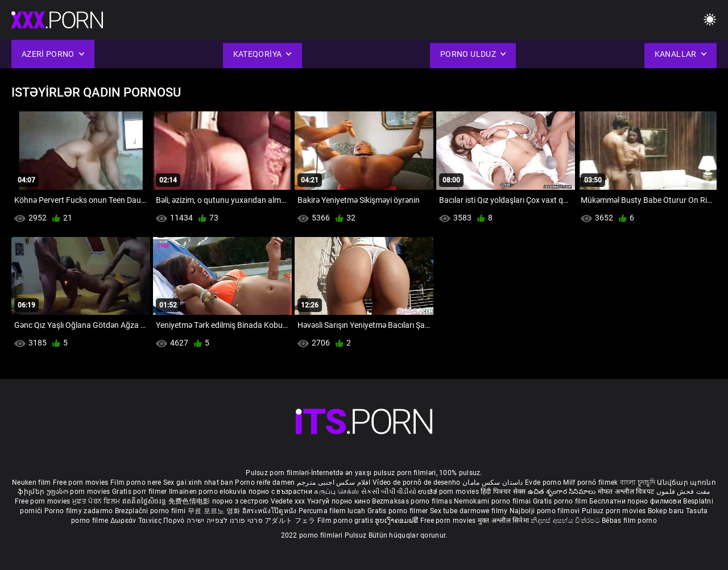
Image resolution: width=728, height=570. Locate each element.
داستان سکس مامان (493, 482)
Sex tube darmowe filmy (469, 511)
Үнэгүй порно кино (340, 501)
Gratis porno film (561, 501)
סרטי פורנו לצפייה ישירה (225, 521)
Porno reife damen (265, 482)
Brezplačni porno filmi (151, 511)
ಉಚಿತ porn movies (449, 492)
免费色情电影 (190, 501)
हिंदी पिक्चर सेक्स (503, 492)
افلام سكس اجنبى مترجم (334, 482)
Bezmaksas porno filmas (413, 501)
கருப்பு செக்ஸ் (336, 492)
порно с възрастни (280, 492)
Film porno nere (136, 482)
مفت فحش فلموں (683, 492)
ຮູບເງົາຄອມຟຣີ (397, 521)
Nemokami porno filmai (493, 501)
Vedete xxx (288, 501)
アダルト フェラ (290, 521)
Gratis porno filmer (399, 511)
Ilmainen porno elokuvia (209, 492)
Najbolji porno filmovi (545, 511)
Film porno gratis (346, 521)
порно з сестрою (241, 501)
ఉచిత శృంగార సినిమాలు (563, 492)
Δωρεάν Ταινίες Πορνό (148, 521)
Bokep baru (666, 511)
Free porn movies (82, 482)
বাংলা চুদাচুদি (638, 482)
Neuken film (31, 482)
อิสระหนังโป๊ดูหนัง (270, 511)
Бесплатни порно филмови (636, 501)
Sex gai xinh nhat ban (198, 482)
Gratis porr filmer (140, 492)
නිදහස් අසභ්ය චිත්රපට (566, 521)
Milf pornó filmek (590, 482)
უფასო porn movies (79, 492)
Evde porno (543, 482)
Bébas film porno (629, 521)
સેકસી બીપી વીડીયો (389, 492)
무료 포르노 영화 (215, 511)
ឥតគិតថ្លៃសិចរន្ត (145, 501)
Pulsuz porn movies (615, 511)
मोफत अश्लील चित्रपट (627, 492)
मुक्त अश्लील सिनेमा (504, 521)
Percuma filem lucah (333, 511)
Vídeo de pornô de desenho (417, 482)
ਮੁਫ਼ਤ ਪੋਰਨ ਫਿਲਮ (97, 501)
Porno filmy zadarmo (80, 511)
